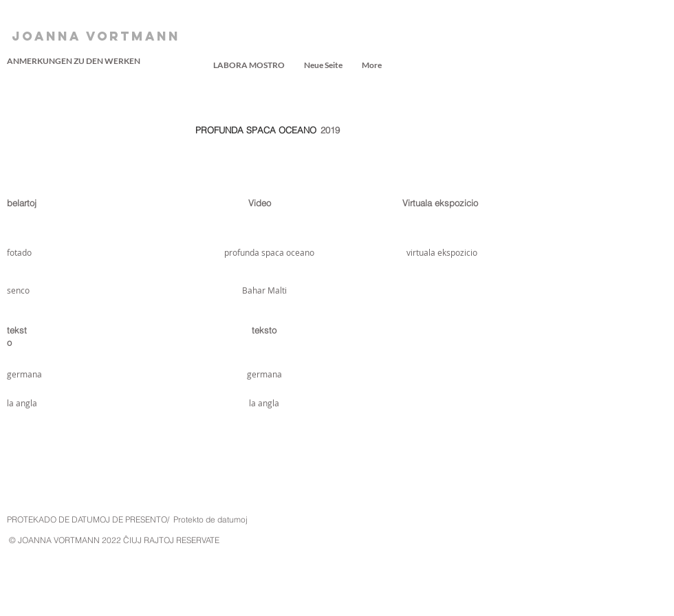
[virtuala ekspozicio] (442, 252)
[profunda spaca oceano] (269, 252)
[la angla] (25, 403)
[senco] (23, 290)
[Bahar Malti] (264, 290)
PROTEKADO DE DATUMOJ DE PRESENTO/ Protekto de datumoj (127, 519)
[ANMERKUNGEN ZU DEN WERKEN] (74, 61)
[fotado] (43, 252)
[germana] (25, 374)
